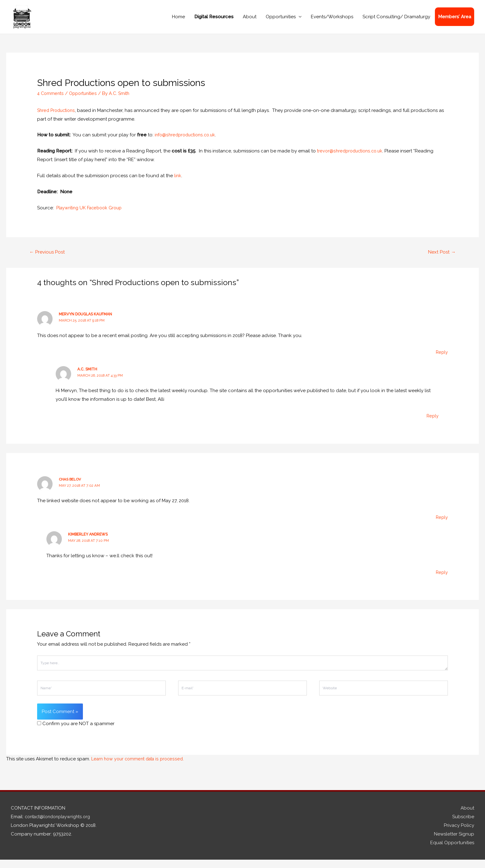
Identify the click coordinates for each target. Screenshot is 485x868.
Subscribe (463, 825)
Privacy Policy (459, 834)
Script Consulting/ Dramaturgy (396, 21)
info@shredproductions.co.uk (187, 143)
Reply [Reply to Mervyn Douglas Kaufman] (442, 361)
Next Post (441, 260)
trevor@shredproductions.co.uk (352, 159)
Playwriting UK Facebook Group (91, 216)
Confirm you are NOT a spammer (76, 732)
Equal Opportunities (452, 851)
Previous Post (48, 260)
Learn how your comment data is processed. (140, 767)
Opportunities (281, 21)
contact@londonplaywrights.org (60, 825)
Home (178, 21)
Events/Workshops (332, 21)
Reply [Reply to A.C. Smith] (432, 424)
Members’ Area (455, 21)
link (178, 183)
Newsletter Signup (454, 842)
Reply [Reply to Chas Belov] (442, 526)
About (250, 21)
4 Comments (51, 101)
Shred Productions (58, 118)
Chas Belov (70, 488)
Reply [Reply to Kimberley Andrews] (442, 581)
